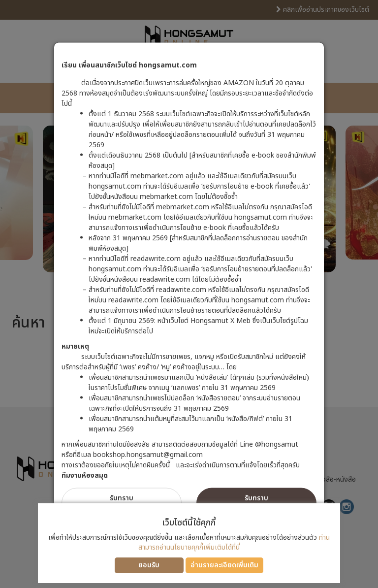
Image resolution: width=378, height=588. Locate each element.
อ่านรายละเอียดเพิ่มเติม (224, 565)
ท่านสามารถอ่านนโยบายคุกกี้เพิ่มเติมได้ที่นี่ (234, 542)
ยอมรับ (149, 565)
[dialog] (189, 294)
